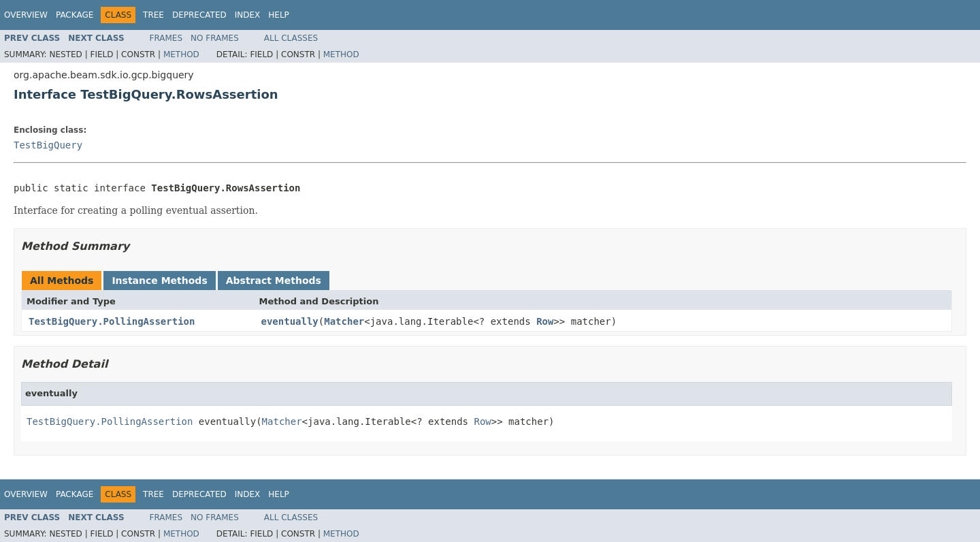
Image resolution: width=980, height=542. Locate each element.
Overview (26, 15)
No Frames (215, 38)
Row (545, 321)
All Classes (291, 38)
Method (181, 54)
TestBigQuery (48, 145)
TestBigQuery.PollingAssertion (112, 321)
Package (75, 15)
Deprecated (199, 15)
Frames (166, 38)
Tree (153, 15)
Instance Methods (159, 281)
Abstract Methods (274, 281)
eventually (290, 321)
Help (279, 15)
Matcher (344, 321)
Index (248, 15)
